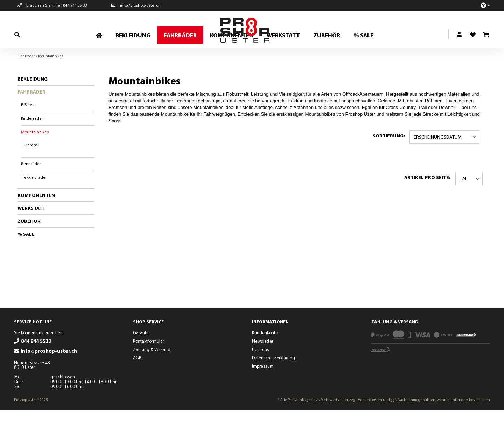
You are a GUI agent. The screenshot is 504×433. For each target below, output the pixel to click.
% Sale (26, 257)
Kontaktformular (149, 364)
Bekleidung (33, 102)
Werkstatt (31, 232)
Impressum (263, 390)
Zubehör (29, 245)
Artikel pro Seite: (427, 201)
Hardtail (32, 168)
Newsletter (263, 364)
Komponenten (36, 219)
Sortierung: (389, 159)
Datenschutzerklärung (274, 381)
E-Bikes (27, 128)
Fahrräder (31, 115)
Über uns (261, 373)
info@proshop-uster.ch (136, 5)
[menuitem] (481, 5)
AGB (137, 381)
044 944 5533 (36, 365)
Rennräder (31, 187)
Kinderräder (32, 142)
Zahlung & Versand (152, 373)
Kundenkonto (265, 356)
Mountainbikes (35, 155)
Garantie (141, 356)
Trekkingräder (34, 201)
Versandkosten (370, 423)
